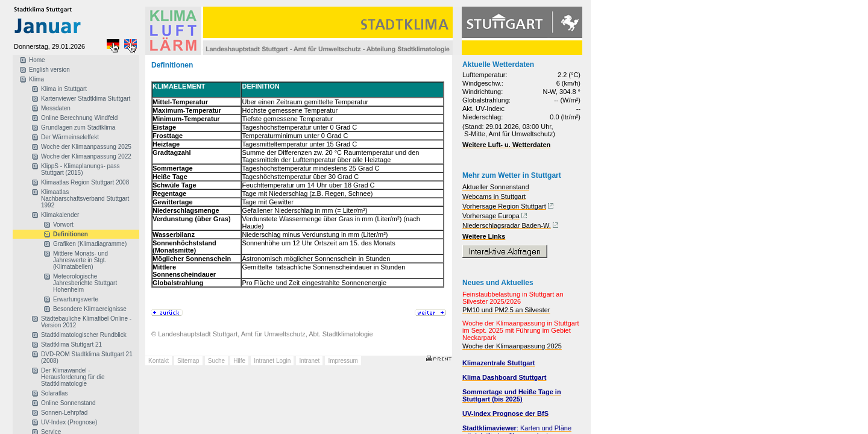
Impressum (343, 361)
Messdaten (56, 108)
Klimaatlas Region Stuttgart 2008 (85, 182)
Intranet (309, 361)
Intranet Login (272, 361)
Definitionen (71, 234)
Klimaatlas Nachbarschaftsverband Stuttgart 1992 (85, 199)
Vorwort (63, 225)
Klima (36, 79)
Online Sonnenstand (68, 403)
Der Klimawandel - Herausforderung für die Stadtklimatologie (73, 377)
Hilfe (239, 361)
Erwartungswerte (76, 299)
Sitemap (188, 361)
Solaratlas (54, 393)
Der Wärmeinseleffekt (70, 137)
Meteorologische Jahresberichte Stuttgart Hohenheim (85, 283)
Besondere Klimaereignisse (90, 309)
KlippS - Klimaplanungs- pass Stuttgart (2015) (80, 169)
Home (37, 60)
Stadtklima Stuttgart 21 (71, 344)
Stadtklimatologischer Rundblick (84, 335)
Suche (216, 361)
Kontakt (159, 361)
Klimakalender (60, 215)
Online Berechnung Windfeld (79, 118)
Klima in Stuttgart (64, 89)
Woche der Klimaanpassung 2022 (86, 156)
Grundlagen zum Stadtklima (78, 127)
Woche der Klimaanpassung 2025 (86, 147)
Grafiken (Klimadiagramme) (90, 244)
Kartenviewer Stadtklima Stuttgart (86, 99)
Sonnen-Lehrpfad (64, 413)
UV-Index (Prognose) (69, 422)
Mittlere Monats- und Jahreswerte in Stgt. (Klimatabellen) (80, 260)
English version (49, 70)
